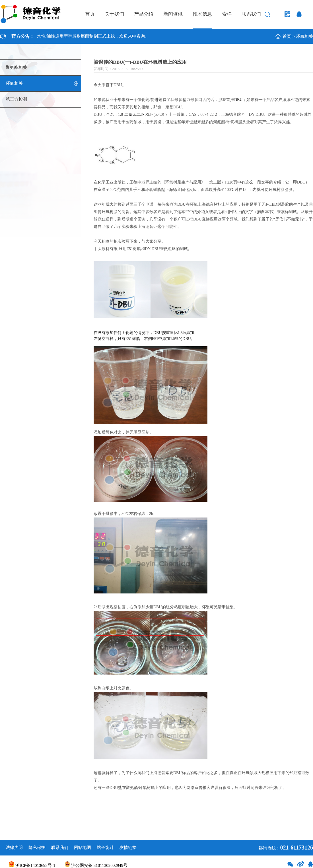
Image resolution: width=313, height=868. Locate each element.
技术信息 (202, 14)
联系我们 (251, 14)
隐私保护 (37, 848)
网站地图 (83, 848)
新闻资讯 (173, 14)
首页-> (289, 36)
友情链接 (128, 848)
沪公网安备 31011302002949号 (96, 865)
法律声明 (14, 848)
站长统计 (105, 848)
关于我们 (114, 14)
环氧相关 (304, 36)
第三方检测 (16, 99)
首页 (90, 14)
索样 (227, 14)
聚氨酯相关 (16, 67)
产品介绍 (144, 14)
